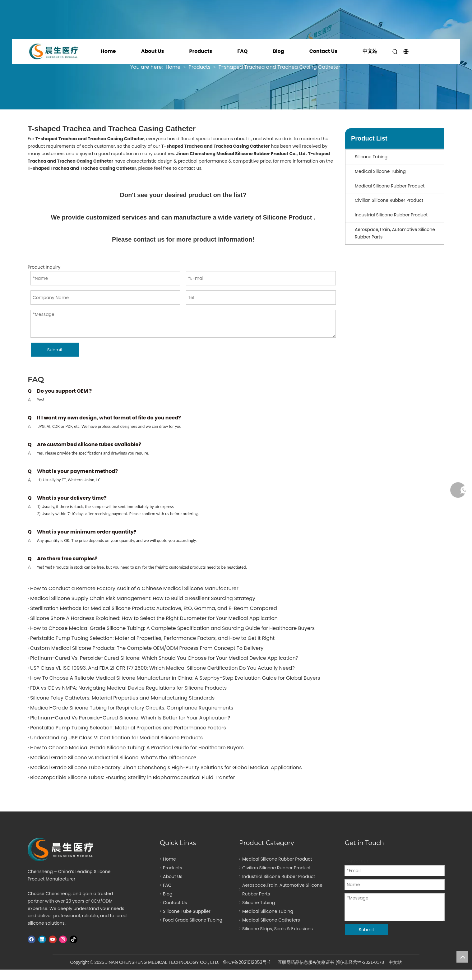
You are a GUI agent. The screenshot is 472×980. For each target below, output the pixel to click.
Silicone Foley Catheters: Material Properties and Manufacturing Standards (122, 698)
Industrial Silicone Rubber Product (279, 876)
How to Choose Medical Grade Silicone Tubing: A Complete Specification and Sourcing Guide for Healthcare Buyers (172, 628)
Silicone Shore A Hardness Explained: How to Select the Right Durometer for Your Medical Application (154, 618)
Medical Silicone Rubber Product (277, 859)
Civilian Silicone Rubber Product (276, 868)
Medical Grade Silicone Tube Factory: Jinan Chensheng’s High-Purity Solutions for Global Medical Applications (166, 767)
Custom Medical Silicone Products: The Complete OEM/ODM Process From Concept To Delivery (147, 648)
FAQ (242, 51)
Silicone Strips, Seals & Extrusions (278, 929)
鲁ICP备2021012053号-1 (247, 962)
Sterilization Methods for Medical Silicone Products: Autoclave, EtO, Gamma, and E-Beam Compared (154, 608)
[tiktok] (74, 939)
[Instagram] (63, 939)
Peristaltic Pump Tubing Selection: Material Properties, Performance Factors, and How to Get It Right (152, 638)
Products (201, 51)
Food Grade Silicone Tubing (193, 920)
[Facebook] (32, 939)
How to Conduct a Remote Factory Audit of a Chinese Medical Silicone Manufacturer (134, 588)
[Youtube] (53, 939)
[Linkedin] (42, 939)
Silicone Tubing (259, 903)
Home (108, 51)
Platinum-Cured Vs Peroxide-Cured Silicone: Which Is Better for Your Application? (130, 718)
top (462, 957)
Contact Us (323, 51)
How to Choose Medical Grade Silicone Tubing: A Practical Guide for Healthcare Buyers (137, 748)
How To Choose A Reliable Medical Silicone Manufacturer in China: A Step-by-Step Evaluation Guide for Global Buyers (175, 678)
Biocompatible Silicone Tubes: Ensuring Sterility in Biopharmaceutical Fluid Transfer (133, 777)
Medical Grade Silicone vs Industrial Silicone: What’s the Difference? (113, 758)
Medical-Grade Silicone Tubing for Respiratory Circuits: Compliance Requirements (132, 708)
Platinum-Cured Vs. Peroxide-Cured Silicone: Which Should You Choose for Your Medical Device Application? (164, 658)
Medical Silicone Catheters (271, 920)
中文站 (370, 51)
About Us (153, 51)
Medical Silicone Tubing (268, 911)
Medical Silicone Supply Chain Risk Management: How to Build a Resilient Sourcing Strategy (143, 598)
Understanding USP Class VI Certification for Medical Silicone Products (116, 738)
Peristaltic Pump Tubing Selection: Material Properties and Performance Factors (128, 728)
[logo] (62, 849)
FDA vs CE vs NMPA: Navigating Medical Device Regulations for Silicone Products (128, 688)
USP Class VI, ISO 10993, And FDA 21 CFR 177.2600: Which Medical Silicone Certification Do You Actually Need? (162, 668)
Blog (278, 51)
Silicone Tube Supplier (187, 911)
